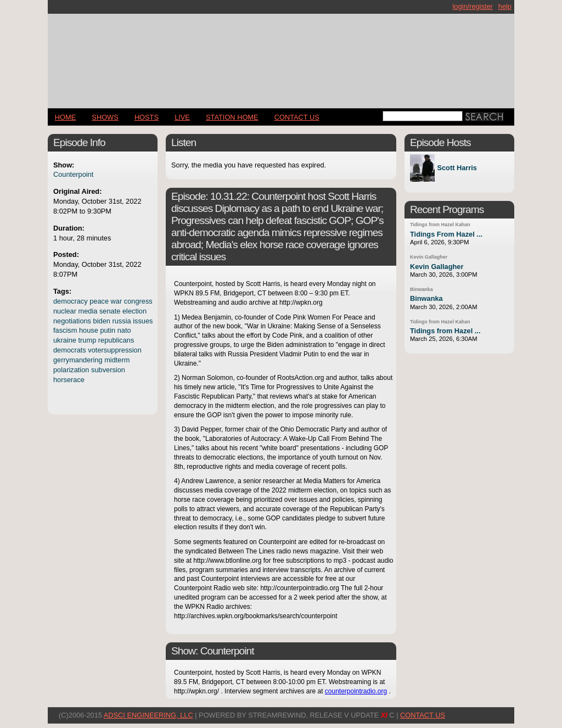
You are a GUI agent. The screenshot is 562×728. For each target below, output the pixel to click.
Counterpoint (73, 174)
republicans (116, 340)
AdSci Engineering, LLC (148, 715)
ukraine (65, 340)
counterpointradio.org (356, 691)
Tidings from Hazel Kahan (440, 225)
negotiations (72, 321)
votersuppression (114, 350)
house (89, 330)
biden (102, 321)
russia (121, 321)
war (117, 301)
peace (99, 301)
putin (108, 330)
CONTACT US (297, 117)
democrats (70, 350)
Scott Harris (457, 168)
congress (138, 301)
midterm (117, 360)
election (134, 311)
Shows (105, 117)
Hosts (147, 117)
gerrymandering (78, 360)
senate (110, 311)
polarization (71, 370)
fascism (65, 330)
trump (88, 340)
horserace (69, 380)
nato (124, 330)
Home (65, 117)
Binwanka (421, 289)
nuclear (65, 311)
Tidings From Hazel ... (446, 234)
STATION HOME (232, 117)
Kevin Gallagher (429, 257)
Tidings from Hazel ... (445, 331)
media (88, 311)
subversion (108, 370)
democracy (71, 301)
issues (143, 321)
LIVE (182, 117)
